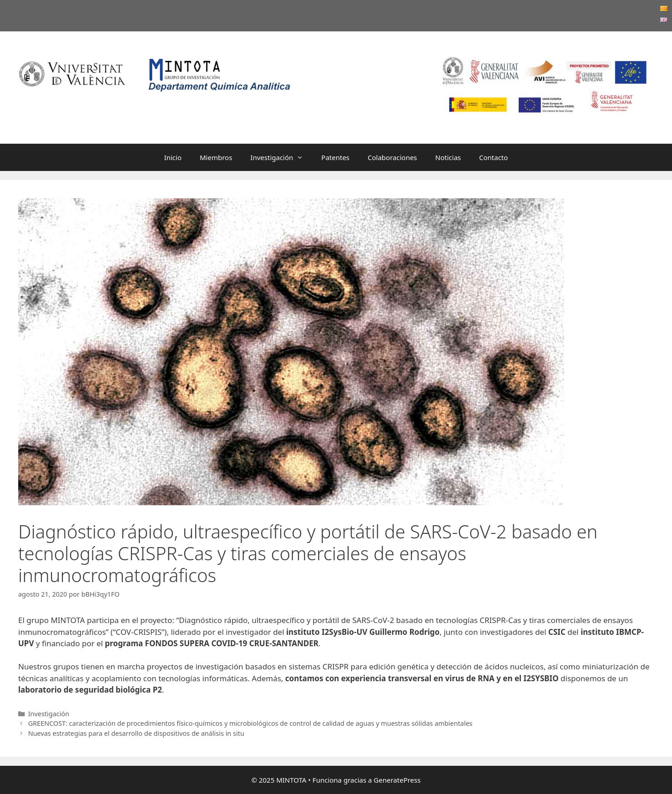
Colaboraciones (392, 157)
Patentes (335, 157)
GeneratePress (397, 780)
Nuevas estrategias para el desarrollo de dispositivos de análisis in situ (136, 733)
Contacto (493, 157)
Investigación (281, 157)
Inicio (173, 157)
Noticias (448, 157)
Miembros (216, 157)
